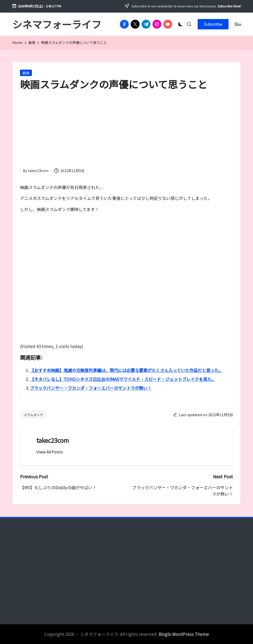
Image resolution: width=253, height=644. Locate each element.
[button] (213, 24)
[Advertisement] (126, 131)
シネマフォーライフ (57, 24)
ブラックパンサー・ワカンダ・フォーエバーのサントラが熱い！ (91, 388)
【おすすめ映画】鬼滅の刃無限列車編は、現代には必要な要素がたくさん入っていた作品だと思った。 (126, 370)
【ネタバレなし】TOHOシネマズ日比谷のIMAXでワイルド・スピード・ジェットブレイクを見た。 (123, 379)
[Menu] (238, 24)
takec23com (53, 440)
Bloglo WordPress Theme (184, 634)
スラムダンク (33, 415)
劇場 (26, 73)
